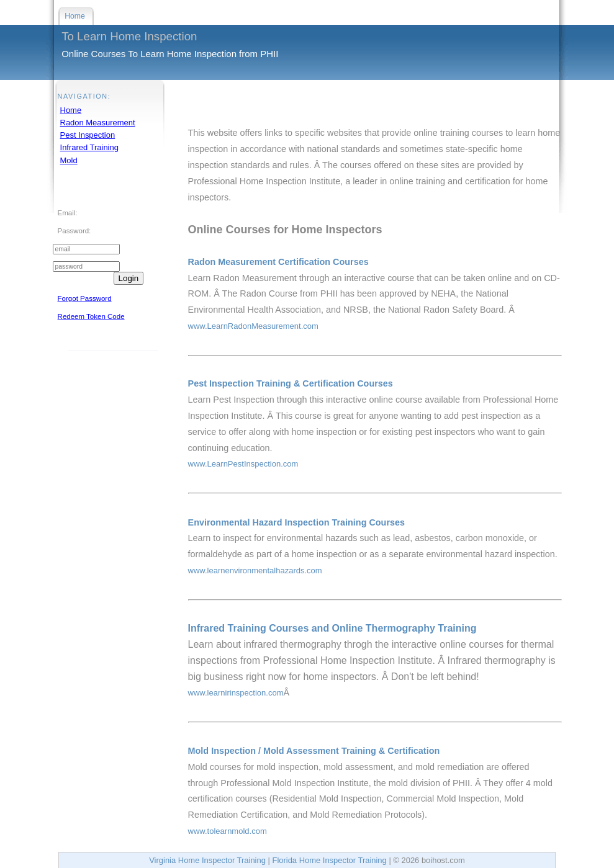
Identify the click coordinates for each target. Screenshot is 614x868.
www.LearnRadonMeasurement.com (253, 326)
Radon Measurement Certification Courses (278, 262)
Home (71, 110)
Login (129, 278)
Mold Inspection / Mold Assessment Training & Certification (314, 751)
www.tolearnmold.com (228, 831)
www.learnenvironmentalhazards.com (255, 570)
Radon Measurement (98, 123)
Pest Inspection (88, 135)
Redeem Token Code (91, 316)
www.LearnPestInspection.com (243, 464)
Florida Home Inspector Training (329, 860)
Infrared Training (89, 147)
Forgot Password (85, 298)
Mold (69, 160)
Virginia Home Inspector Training (207, 860)
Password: (74, 231)
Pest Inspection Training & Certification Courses (291, 383)
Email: (68, 213)
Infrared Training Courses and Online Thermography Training (332, 628)
